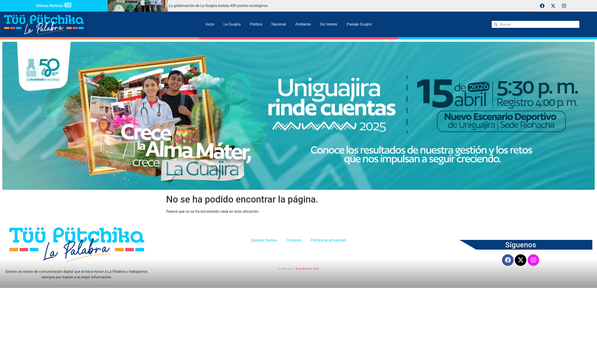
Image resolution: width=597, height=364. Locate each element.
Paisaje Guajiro (359, 24)
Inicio (210, 24)
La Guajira (232, 24)
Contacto (294, 240)
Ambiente (303, 24)
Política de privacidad (328, 240)
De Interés (329, 24)
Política (256, 24)
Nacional (279, 24)
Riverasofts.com (307, 269)
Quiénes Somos (264, 240)
